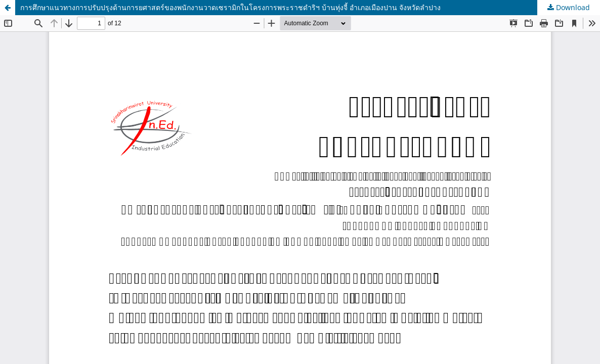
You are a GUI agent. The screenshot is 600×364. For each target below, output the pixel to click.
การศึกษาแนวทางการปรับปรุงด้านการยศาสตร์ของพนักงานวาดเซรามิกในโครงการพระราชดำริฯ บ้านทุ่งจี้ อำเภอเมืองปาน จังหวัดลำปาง (230, 7)
